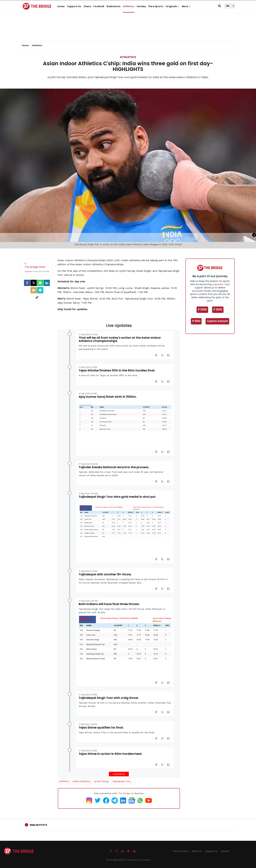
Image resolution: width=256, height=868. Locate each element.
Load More (119, 774)
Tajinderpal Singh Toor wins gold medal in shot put (117, 497)
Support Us (74, 6)
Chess (87, 6)
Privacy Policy (181, 851)
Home (61, 6)
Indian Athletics (82, 781)
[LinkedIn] (47, 283)
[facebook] (27, 283)
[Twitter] (34, 283)
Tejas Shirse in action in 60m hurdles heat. (111, 754)
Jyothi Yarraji (101, 781)
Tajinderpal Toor (121, 781)
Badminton (114, 6)
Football (99, 6)
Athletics (129, 6)
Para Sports (156, 6)
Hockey (141, 6)
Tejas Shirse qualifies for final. (101, 727)
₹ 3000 (218, 310)
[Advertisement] (128, 31)
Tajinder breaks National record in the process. (114, 467)
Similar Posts (38, 825)
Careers (225, 851)
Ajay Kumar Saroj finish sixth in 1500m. (108, 397)
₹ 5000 (202, 310)
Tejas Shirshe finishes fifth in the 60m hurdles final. (117, 370)
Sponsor (219, 284)
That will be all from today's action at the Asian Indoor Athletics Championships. (120, 339)
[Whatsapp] (40, 283)
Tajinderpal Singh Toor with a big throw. (109, 698)
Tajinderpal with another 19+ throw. (105, 574)
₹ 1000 (196, 321)
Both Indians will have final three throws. (109, 604)
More (186, 6)
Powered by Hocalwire (138, 860)
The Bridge (124, 793)
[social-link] (37, 298)
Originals (173, 6)
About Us (197, 851)
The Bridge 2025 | (116, 860)
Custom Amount (217, 321)
